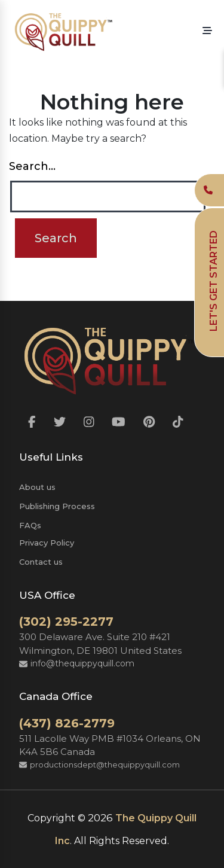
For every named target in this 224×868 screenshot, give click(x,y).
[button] (207, 31)
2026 (100, 818)
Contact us (41, 562)
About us (37, 487)
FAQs (30, 525)
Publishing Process (57, 506)
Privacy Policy (47, 543)
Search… (32, 166)
